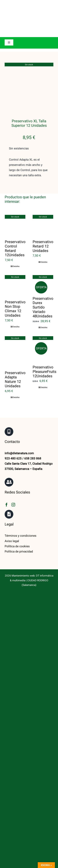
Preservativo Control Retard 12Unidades (15, 211)
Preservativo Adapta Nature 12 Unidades (15, 342)
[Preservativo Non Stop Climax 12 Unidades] (15, 248)
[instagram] (13, 467)
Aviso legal (12, 503)
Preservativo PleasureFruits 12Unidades (44, 334)
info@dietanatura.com (19, 415)
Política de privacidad (19, 514)
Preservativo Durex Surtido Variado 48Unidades (43, 270)
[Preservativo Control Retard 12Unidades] (15, 187)
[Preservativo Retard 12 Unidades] (43, 187)
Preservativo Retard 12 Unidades (43, 208)
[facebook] (6, 467)
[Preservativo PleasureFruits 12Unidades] (43, 311)
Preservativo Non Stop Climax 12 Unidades (15, 271)
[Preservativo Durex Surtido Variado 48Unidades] (43, 246)
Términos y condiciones (20, 498)
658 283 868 (33, 421)
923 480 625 (13, 421)
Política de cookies (17, 508)
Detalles (16, 229)
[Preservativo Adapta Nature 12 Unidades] (15, 313)
